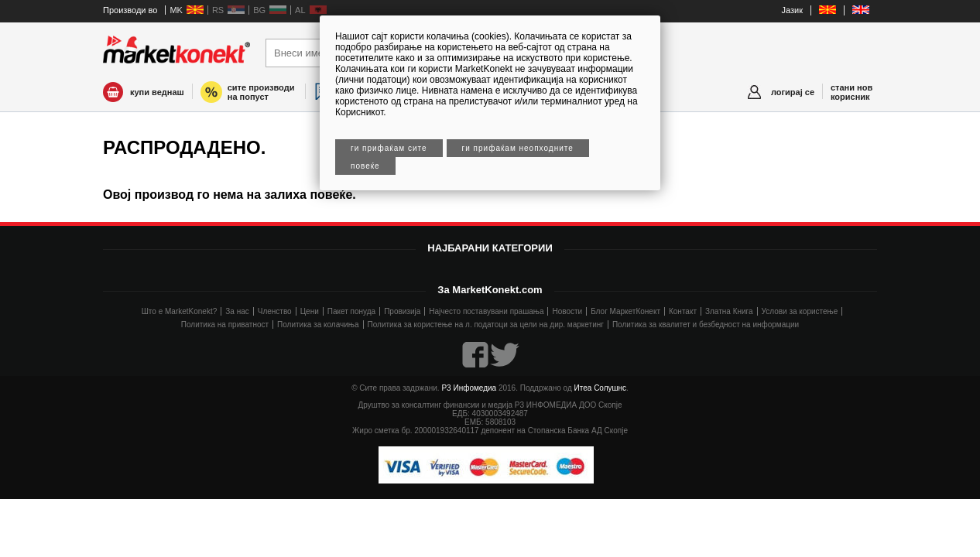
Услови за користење (800, 311)
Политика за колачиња (318, 325)
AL (300, 10)
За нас (237, 311)
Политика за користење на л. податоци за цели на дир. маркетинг (486, 325)
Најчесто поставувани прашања (486, 311)
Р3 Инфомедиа (469, 388)
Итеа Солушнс (601, 388)
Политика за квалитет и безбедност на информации (706, 325)
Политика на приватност (225, 325)
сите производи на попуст (261, 92)
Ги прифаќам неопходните (518, 148)
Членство (275, 311)
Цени (310, 311)
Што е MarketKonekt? (180, 311)
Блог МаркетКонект (625, 311)
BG (259, 10)
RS (218, 10)
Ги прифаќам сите (389, 148)
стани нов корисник (852, 92)
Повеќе (365, 166)
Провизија (402, 311)
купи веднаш (157, 92)
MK (176, 10)
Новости (567, 311)
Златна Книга (729, 311)
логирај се (793, 92)
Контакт (683, 311)
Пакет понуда (351, 311)
